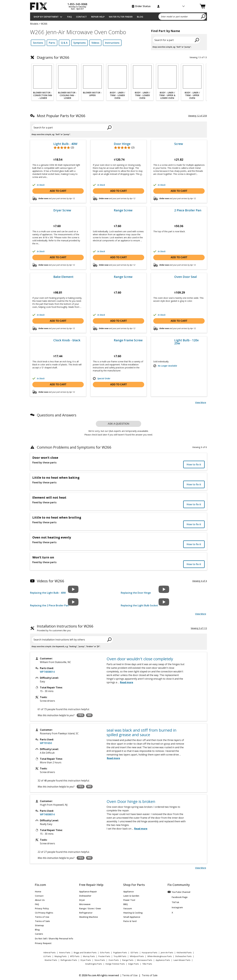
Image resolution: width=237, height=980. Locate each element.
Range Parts (128, 960)
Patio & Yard (130, 921)
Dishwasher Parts (183, 956)
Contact (81, 17)
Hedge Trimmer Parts (115, 964)
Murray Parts (89, 956)
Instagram (175, 907)
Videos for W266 (51, 581)
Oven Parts (114, 960)
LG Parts (47, 956)
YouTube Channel (179, 892)
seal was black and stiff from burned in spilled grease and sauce (141, 732)
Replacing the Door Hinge (136, 593)
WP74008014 (47, 672)
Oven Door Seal (186, 277)
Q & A (64, 43)
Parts (52, 43)
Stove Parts (100, 960)
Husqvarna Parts (150, 953)
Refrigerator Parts (69, 960)
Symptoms (80, 43)
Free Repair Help (91, 885)
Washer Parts (51, 960)
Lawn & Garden (131, 896)
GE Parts (134, 953)
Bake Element (63, 277)
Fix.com (40, 885)
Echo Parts (105, 953)
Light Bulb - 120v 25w (187, 342)
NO (89, 715)
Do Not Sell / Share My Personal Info (53, 939)
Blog (140, 17)
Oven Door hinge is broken (131, 801)
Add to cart (58, 191)
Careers (39, 934)
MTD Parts (75, 956)
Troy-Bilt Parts (120, 956)
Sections (38, 43)
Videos (95, 43)
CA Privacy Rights (44, 913)
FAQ (70, 17)
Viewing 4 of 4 (200, 581)
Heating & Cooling (133, 913)
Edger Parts (134, 964)
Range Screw (123, 210)
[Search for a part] (67, 128)
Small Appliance (132, 917)
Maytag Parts (61, 956)
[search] (203, 16)
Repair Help (98, 17)
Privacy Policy (42, 908)
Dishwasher (85, 896)
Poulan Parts (104, 956)
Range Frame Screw (128, 340)
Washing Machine (88, 917)
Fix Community (179, 885)
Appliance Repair (88, 891)
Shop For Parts (134, 885)
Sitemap (39, 925)
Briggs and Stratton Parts (85, 953)
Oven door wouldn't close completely (140, 659)
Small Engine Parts (94, 964)
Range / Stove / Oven (90, 908)
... (125, 682)
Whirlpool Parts (137, 956)
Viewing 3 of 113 (199, 628)
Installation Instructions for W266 (65, 628)
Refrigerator (86, 913)
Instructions (112, 43)
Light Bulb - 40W (65, 144)
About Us (40, 900)
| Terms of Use (129, 975)
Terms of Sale (42, 921)
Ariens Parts (65, 953)
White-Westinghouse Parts (160, 956)
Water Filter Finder (121, 17)
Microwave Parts (145, 960)
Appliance (128, 891)
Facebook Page (178, 897)
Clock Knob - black (67, 340)
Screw (179, 144)
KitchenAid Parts (184, 953)
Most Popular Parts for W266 (61, 116)
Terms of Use (42, 917)
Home (38, 891)
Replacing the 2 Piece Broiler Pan (49, 605)
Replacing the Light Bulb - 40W (48, 593)
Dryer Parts (86, 960)
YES (81, 715)
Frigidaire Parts (120, 953)
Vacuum (128, 908)
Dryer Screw (62, 210)
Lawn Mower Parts (182, 960)
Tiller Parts (147, 964)
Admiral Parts (50, 953)
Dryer (82, 900)
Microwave (85, 904)
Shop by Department (46, 17)
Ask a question (118, 424)
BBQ (126, 904)
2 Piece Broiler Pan (188, 210)
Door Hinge (122, 144)
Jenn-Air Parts (167, 953)
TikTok (173, 902)
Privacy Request (43, 943)
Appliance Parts (163, 960)
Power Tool (129, 900)
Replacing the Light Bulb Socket (139, 605)
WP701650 (46, 743)
